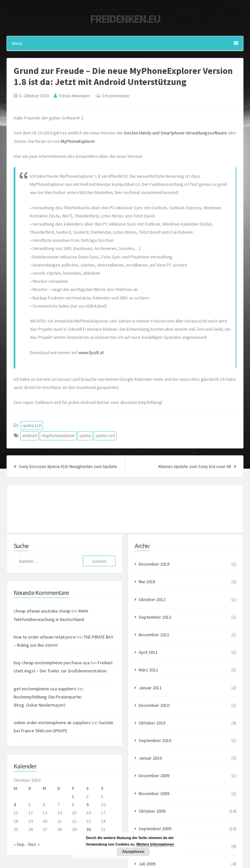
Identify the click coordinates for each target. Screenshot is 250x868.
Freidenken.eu (125, 19)
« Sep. (20, 844)
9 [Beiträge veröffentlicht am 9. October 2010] (87, 805)
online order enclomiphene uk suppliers (52, 723)
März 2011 (148, 670)
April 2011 (148, 652)
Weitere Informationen (155, 844)
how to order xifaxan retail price (45, 637)
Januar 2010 (150, 758)
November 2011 (154, 635)
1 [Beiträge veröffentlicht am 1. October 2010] (73, 796)
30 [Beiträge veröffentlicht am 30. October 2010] (89, 829)
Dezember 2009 (154, 776)
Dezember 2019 (154, 564)
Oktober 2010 (152, 723)
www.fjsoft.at (91, 352)
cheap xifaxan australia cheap (42, 611)
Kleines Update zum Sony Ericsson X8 (197, 466)
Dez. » (34, 844)
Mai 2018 (147, 582)
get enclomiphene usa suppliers (45, 689)
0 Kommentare (116, 96)
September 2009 (155, 829)
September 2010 (155, 740)
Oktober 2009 (152, 811)
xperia (85, 435)
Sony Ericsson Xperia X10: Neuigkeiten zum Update (65, 466)
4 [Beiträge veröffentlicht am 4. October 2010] (15, 805)
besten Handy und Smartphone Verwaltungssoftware (176, 133)
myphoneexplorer (58, 435)
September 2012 (155, 617)
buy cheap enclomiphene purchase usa (52, 663)
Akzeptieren (133, 852)
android (29, 435)
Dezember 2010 (154, 705)
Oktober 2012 (152, 599)
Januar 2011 (150, 688)
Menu (125, 43)
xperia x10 (32, 425)
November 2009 (154, 793)
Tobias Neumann (74, 96)
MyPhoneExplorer (78, 141)
